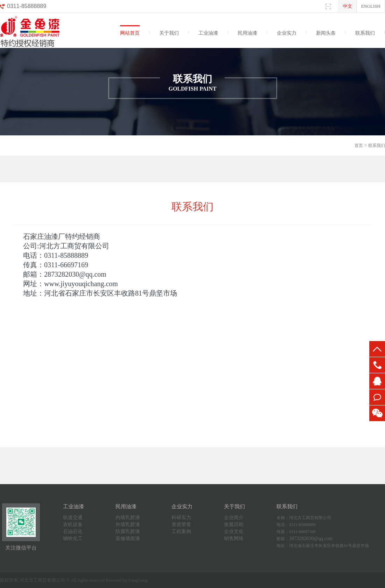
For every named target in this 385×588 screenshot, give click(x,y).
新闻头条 (326, 33)
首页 (359, 146)
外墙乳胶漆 (128, 525)
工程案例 (181, 532)
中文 (348, 6)
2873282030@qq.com (311, 539)
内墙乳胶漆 (128, 518)
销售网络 (234, 539)
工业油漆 (208, 33)
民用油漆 (247, 33)
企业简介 (234, 518)
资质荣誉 (181, 525)
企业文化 (234, 532)
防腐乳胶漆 (128, 532)
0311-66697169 (377, 397)
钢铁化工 (73, 539)
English (371, 6)
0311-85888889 (377, 365)
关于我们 (169, 33)
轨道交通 (73, 518)
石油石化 (73, 532)
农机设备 (73, 525)
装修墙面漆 (128, 539)
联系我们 (365, 33)
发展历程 (234, 525)
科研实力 (181, 518)
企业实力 (287, 33)
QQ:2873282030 (377, 381)
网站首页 (130, 33)
